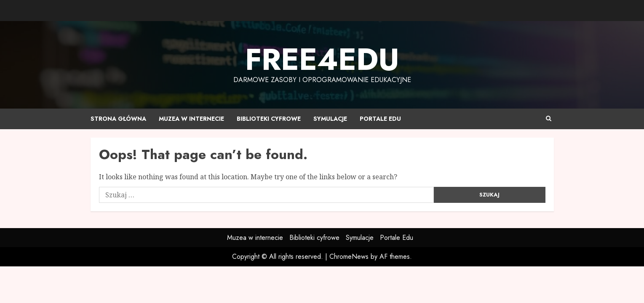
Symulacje (330, 119)
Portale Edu (380, 119)
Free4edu (322, 59)
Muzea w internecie (191, 119)
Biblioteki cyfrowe (269, 119)
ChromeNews (349, 256)
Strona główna (118, 119)
